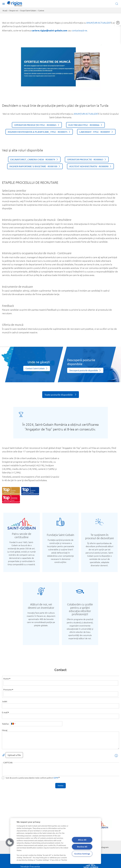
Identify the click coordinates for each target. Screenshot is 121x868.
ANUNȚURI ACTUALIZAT (99, 23)
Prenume (8, 689)
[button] (118, 20)
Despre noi (14, 10)
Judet (5, 701)
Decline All (82, 847)
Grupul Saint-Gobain (28, 10)
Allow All (82, 840)
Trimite (60, 785)
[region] (56, 841)
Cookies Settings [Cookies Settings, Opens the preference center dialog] (82, 854)
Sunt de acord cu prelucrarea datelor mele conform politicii (32, 778)
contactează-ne (79, 30)
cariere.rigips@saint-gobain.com (49, 30)
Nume (6, 679)
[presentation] (23, 770)
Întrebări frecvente (30, 866)
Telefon (5, 724)
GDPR (56, 778)
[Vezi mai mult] (37, 369)
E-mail (5, 712)
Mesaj (5, 730)
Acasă (5, 10)
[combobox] (13, 724)
